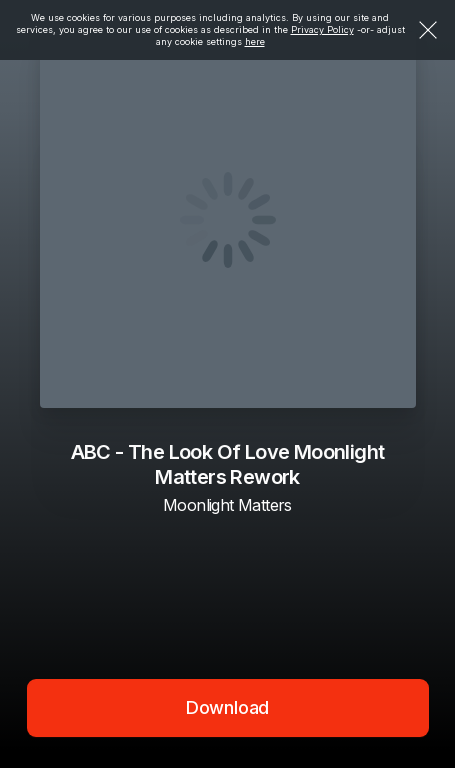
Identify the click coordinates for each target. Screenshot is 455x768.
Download (228, 707)
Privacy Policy (322, 29)
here (255, 41)
